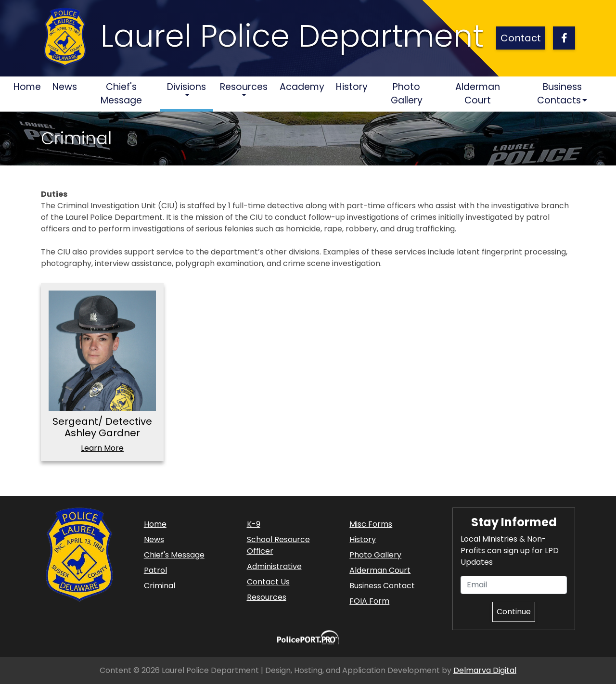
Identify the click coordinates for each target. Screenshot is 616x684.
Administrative (274, 566)
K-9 (254, 524)
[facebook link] (564, 38)
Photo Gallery (407, 94)
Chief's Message (121, 94)
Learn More (102, 448)
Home (30, 87)
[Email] (514, 585)
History (352, 87)
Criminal (160, 586)
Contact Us (268, 582)
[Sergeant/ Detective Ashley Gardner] (102, 351)
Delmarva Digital (485, 670)
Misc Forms (371, 524)
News (65, 87)
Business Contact (382, 586)
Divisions (186, 87)
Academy (302, 87)
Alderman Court (478, 94)
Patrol (155, 570)
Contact (521, 38)
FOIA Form (369, 601)
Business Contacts (559, 94)
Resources (244, 87)
